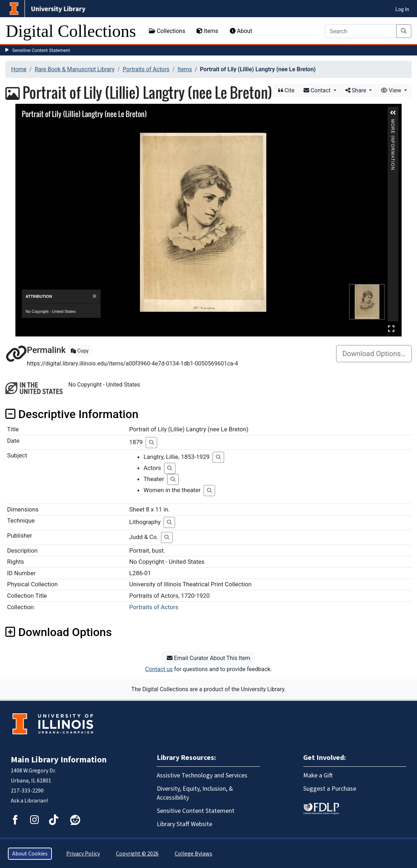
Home (19, 69)
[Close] (94, 296)
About (241, 31)
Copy (80, 351)
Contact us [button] (159, 669)
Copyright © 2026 (137, 854)
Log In (402, 9)
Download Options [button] (59, 632)
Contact (318, 90)
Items (207, 31)
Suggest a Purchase (330, 789)
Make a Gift (318, 775)
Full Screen (391, 328)
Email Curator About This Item (208, 658)
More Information (393, 122)
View (392, 90)
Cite (286, 90)
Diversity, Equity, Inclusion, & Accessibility (195, 793)
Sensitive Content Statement (41, 50)
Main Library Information (59, 760)
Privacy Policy (83, 854)
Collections (167, 31)
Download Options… (374, 354)
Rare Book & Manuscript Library (75, 69)
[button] (393, 113)
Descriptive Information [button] (72, 414)
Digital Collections (71, 31)
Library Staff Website (185, 824)
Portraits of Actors (146, 69)
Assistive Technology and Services (202, 775)
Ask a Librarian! (29, 801)
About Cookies (30, 854)
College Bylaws (193, 854)
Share (357, 90)
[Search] (361, 31)
